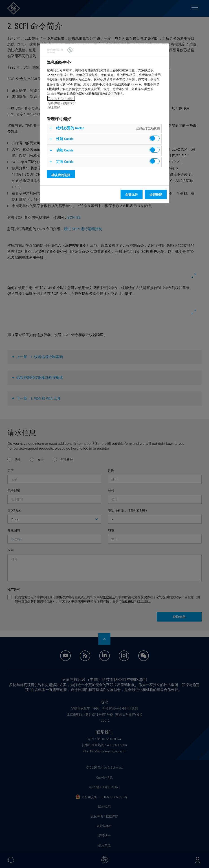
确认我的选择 (61, 175)
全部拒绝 (156, 194)
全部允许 (132, 194)
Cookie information (61, 98)
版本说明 (54, 108)
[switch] (155, 138)
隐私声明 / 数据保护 (62, 103)
